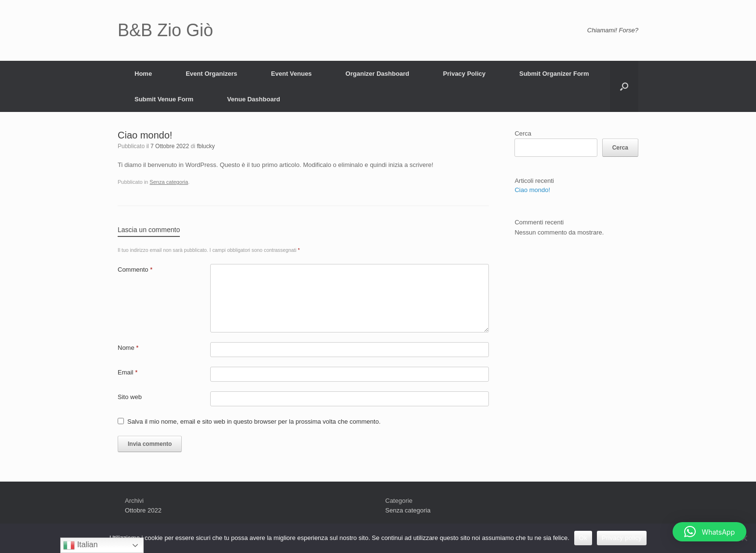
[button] (709, 532)
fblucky (206, 146)
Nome (128, 348)
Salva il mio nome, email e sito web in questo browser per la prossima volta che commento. (254, 422)
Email (128, 372)
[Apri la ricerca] (624, 86)
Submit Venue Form (164, 99)
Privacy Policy (464, 74)
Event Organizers (211, 74)
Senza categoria (169, 182)
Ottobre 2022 (143, 510)
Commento (135, 270)
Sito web (130, 397)
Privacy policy (622, 538)
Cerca (523, 133)
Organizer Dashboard (378, 74)
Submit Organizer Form (554, 74)
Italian (80, 545)
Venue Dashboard (254, 99)
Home (143, 74)
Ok (583, 538)
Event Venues (291, 74)
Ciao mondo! (532, 190)
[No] (744, 538)
